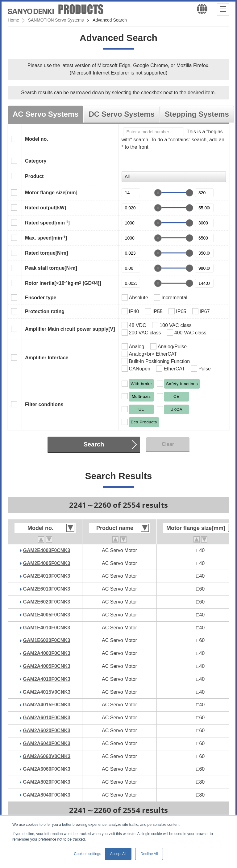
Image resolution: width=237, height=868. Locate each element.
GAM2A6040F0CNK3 (47, 743)
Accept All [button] (118, 854)
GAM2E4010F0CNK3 (47, 576)
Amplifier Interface (47, 358)
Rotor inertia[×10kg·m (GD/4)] (63, 283)
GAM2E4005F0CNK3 (47, 563)
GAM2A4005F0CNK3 (47, 666)
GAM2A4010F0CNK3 (47, 679)
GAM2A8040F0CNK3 (47, 795)
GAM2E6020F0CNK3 (47, 602)
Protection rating (45, 311)
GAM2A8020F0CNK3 (47, 782)
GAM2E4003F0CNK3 (47, 550)
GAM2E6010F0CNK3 (47, 589)
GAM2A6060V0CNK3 (47, 756)
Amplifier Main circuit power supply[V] (70, 329)
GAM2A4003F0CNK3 (47, 653)
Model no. (37, 139)
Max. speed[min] (46, 238)
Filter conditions (44, 404)
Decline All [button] (149, 854)
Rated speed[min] (47, 223)
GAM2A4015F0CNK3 (47, 705)
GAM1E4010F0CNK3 (47, 628)
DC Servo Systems (121, 114)
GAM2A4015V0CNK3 (47, 692)
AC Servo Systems (46, 114)
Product (34, 176)
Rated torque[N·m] (47, 253)
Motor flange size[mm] (51, 193)
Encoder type (41, 298)
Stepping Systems (197, 114)
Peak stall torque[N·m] (51, 268)
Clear (168, 444)
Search (94, 444)
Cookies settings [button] (88, 854)
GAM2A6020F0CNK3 (47, 731)
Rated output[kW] (46, 208)
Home (13, 20)
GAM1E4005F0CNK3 (47, 615)
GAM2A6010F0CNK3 (47, 718)
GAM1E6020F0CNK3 (47, 640)
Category (36, 161)
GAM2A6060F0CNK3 (47, 769)
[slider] (158, 193)
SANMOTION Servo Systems (56, 20)
